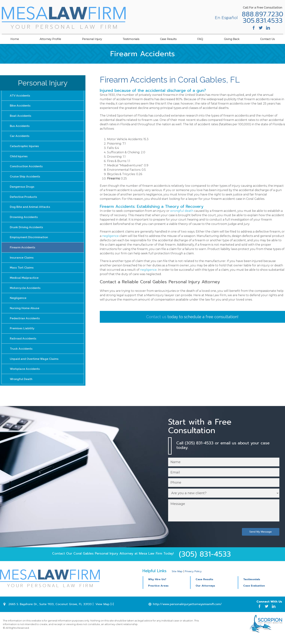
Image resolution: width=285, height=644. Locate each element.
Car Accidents (20, 137)
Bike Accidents (20, 106)
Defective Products (24, 199)
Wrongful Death (21, 386)
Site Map (177, 579)
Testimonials (131, 39)
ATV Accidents (20, 96)
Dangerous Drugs (22, 189)
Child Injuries (19, 158)
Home (15, 39)
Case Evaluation (254, 593)
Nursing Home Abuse (25, 313)
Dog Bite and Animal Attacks (30, 210)
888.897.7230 (261, 14)
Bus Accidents (20, 127)
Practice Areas (158, 593)
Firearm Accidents (23, 251)
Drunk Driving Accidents (27, 230)
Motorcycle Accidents (25, 292)
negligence (110, 236)
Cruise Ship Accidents (25, 178)
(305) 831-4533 (205, 561)
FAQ (200, 39)
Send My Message (260, 539)
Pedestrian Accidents (25, 324)
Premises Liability (22, 334)
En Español (225, 18)
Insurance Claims (22, 261)
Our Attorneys (205, 593)
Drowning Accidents (24, 220)
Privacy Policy (193, 579)
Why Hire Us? (157, 586)
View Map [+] (105, 611)
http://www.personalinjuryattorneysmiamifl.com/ (187, 611)
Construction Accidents (27, 168)
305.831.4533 (261, 21)
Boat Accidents (21, 116)
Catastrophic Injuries (25, 147)
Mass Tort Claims (22, 272)
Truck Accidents (21, 355)
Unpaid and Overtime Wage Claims (35, 365)
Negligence (18, 303)
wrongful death (182, 211)
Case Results (168, 39)
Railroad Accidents (23, 344)
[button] (214, 586)
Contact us (156, 317)
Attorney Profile (50, 39)
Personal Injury (92, 39)
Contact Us (267, 39)
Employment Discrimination (29, 241)
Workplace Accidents (25, 375)
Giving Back (232, 39)
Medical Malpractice (24, 282)
